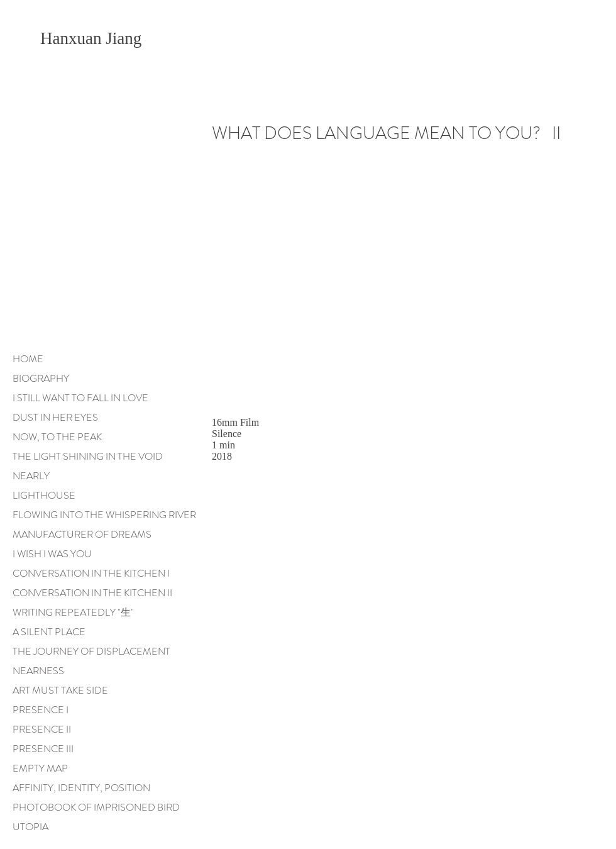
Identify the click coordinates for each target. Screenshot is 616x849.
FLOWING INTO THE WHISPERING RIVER (104, 515)
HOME (28, 359)
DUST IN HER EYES (55, 417)
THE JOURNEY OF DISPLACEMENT (91, 651)
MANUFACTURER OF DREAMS (82, 534)
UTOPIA (30, 827)
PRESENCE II (42, 729)
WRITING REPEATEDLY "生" (73, 612)
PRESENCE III (43, 749)
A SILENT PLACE (49, 632)
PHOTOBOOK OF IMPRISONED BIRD (96, 807)
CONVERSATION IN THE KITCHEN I (91, 573)
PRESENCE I (41, 710)
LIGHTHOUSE (44, 495)
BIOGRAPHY (41, 378)
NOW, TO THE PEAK (57, 437)
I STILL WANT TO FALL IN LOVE (80, 398)
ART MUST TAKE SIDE (60, 690)
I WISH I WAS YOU (52, 554)
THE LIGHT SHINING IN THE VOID (88, 456)
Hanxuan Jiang (93, 38)
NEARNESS (38, 671)
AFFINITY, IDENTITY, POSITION (81, 788)
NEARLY (31, 476)
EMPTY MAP (40, 768)
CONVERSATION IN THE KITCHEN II (92, 593)
